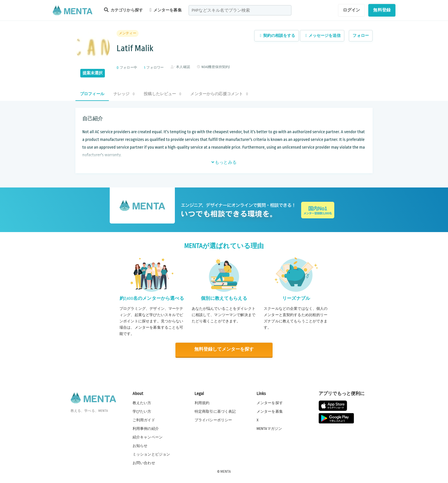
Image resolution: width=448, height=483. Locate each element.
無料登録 (382, 10)
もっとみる (224, 162)
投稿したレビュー (162, 94)
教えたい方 (142, 402)
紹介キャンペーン (148, 437)
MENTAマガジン (269, 428)
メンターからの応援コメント (219, 94)
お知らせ (140, 446)
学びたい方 (142, 411)
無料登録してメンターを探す (224, 349)
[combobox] (240, 10)
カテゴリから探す (123, 10)
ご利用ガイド (144, 420)
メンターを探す (270, 402)
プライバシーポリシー (213, 420)
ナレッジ (124, 94)
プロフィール (92, 94)
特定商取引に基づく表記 (215, 411)
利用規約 (202, 402)
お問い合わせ (144, 463)
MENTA (226, 471)
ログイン (352, 10)
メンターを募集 (166, 10)
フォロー (361, 36)
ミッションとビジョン (151, 454)
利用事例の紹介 (146, 428)
